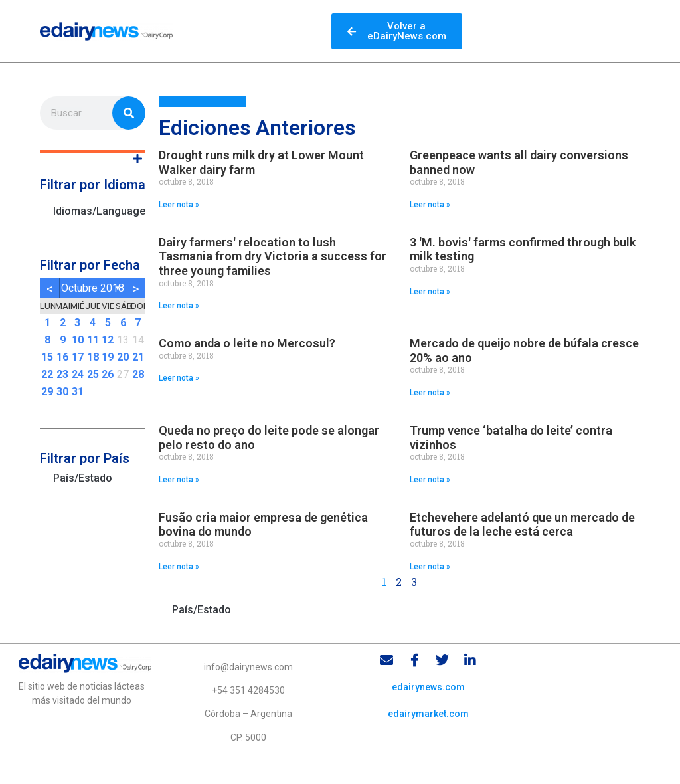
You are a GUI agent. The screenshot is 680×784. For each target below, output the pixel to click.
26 (108, 374)
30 (62, 392)
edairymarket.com (428, 714)
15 (47, 357)
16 (62, 357)
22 (47, 374)
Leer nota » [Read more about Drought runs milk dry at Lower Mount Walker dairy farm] (179, 205)
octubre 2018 (93, 288)
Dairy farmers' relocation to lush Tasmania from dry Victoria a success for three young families (273, 256)
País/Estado (83, 478)
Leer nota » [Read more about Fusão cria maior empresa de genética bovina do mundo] (179, 567)
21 (138, 357)
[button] (93, 152)
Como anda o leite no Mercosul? (247, 343)
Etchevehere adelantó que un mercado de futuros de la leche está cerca (522, 525)
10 (78, 340)
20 (123, 357)
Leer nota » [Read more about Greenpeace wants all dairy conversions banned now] (430, 205)
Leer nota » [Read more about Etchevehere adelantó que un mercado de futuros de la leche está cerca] (430, 567)
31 (78, 392)
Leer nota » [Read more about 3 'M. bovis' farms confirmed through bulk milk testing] (430, 292)
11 (93, 340)
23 (62, 374)
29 (47, 392)
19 (108, 357)
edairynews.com (428, 687)
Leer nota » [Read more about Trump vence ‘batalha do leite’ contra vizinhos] (430, 480)
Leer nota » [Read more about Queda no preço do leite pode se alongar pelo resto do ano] (179, 480)
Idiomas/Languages (99, 211)
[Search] (129, 113)
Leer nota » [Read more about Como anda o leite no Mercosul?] (179, 378)
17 (78, 357)
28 (138, 374)
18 (93, 357)
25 (93, 374)
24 (78, 374)
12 (108, 340)
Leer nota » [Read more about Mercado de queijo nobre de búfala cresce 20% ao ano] (430, 393)
